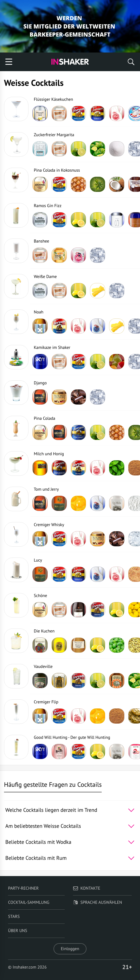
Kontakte (87, 888)
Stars (14, 917)
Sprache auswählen (98, 902)
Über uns (18, 931)
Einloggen (70, 949)
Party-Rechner (23, 888)
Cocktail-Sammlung (29, 902)
